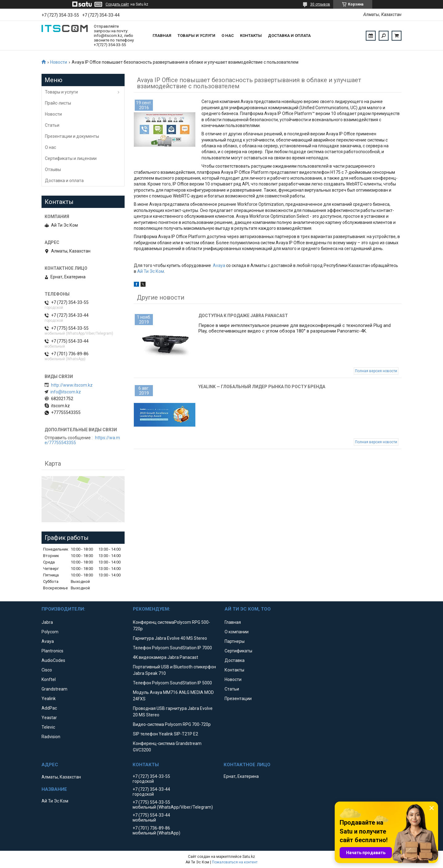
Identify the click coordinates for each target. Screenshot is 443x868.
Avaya (219, 265)
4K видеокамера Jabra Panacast (166, 657)
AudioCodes (53, 660)
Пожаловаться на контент (235, 862)
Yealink (49, 699)
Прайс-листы (58, 103)
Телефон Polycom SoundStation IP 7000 (172, 648)
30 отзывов (320, 4)
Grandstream (54, 689)
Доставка (235, 660)
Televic (48, 727)
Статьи (52, 125)
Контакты (251, 36)
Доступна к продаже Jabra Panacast (243, 316)
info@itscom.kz (66, 392)
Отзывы (53, 169)
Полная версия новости (376, 371)
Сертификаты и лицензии (71, 158)
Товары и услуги (196, 36)
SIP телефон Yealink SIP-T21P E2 (166, 734)
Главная (162, 36)
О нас (228, 36)
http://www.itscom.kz (72, 385)
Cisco (47, 670)
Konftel (49, 679)
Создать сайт (117, 4)
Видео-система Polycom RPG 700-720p (172, 724)
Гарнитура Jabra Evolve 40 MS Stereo (170, 638)
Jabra (47, 622)
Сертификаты (238, 651)
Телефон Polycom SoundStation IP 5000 (172, 683)
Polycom (50, 632)
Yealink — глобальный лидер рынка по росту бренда (262, 387)
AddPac (49, 708)
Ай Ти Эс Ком (151, 271)
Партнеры (235, 641)
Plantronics (52, 651)
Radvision (51, 737)
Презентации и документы (72, 136)
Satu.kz (249, 857)
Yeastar (49, 718)
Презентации (238, 699)
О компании (237, 632)
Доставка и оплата (289, 36)
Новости (59, 62)
